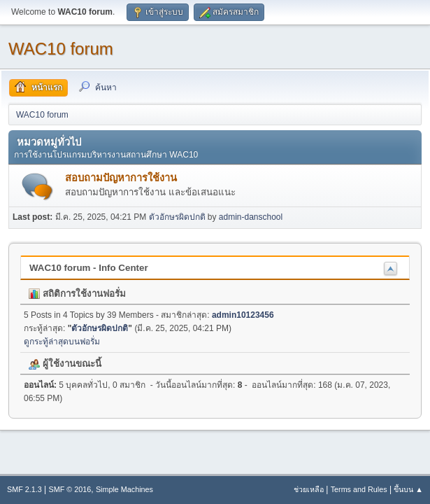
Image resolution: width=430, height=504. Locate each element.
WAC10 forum (61, 49)
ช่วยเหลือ (309, 489)
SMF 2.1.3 (24, 489)
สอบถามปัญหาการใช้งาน (121, 178)
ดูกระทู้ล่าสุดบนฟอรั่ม (62, 342)
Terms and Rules (359, 489)
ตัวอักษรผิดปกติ (177, 217)
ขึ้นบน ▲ (408, 489)
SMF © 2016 (70, 489)
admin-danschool (251, 217)
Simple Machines (124, 489)
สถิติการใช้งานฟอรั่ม (77, 294)
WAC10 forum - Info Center (89, 268)
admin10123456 (243, 315)
